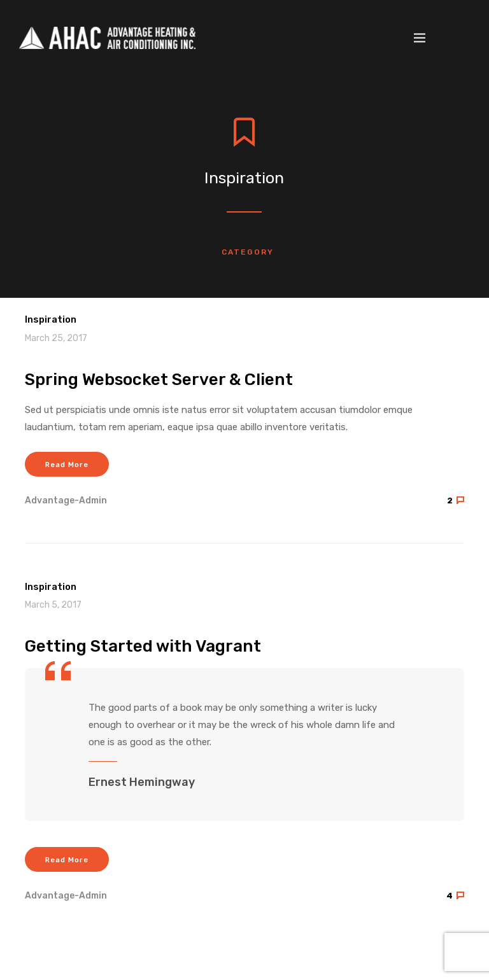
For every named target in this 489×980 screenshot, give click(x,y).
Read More (67, 465)
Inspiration (51, 319)
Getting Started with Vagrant (143, 646)
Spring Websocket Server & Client (159, 380)
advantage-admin (66, 500)
